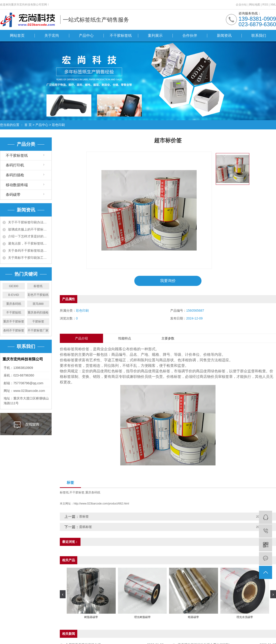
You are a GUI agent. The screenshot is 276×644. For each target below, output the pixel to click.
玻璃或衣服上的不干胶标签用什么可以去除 (29, 229)
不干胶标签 (77, 493)
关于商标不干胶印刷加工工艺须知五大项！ (29, 258)
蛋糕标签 (86, 527)
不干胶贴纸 (14, 312)
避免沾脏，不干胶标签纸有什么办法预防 (29, 243)
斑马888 (38, 304)
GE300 (14, 286)
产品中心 (86, 36)
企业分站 (241, 5)
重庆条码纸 (14, 304)
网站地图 (255, 5)
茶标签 (84, 517)
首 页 (28, 125)
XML (273, 5)
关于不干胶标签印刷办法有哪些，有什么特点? (29, 222)
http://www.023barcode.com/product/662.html (101, 504)
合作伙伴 (190, 36)
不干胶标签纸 (121, 36)
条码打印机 (15, 165)
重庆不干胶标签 (14, 321)
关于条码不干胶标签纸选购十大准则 (29, 251)
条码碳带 (13, 195)
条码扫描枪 (15, 175)
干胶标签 (38, 321)
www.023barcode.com (29, 391)
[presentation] (63, 594)
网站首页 (17, 36)
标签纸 (38, 286)
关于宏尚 (52, 36)
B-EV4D (14, 295)
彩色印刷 (58, 125)
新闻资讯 (224, 36)
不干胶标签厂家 (38, 330)
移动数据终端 (17, 185)
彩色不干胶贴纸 (38, 295)
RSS (265, 5)
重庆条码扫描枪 (38, 312)
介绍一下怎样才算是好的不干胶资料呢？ (29, 236)
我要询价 (168, 281)
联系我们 (259, 36)
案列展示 (155, 36)
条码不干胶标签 (14, 330)
